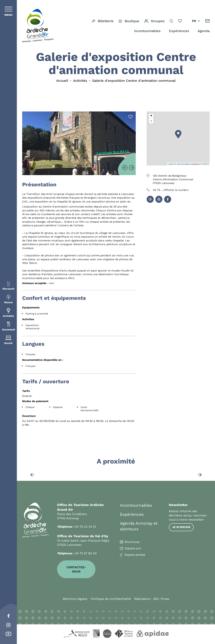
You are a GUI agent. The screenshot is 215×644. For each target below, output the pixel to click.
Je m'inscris (181, 527)
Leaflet (171, 164)
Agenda (204, 31)
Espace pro (133, 548)
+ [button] (151, 116)
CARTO (206, 164)
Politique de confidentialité (111, 599)
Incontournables (147, 31)
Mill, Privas (161, 599)
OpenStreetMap (183, 164)
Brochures (132, 542)
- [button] (151, 121)
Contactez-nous (76, 569)
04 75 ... (171, 190)
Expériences (179, 31)
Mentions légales (75, 599)
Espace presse (135, 555)
